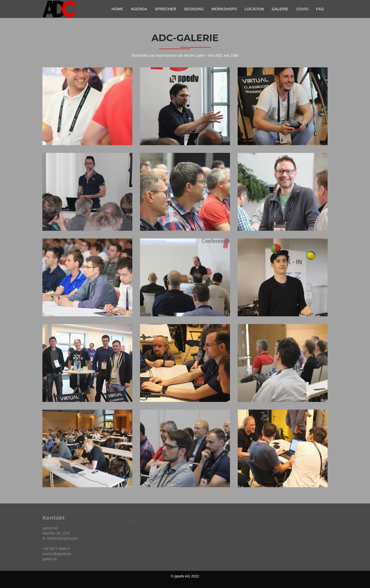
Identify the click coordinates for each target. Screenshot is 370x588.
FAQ (320, 9)
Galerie (280, 9)
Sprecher (166, 9)
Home (117, 9)
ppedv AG (182, 576)
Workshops (224, 9)
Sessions (194, 9)
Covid (302, 9)
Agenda (139, 9)
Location (254, 9)
